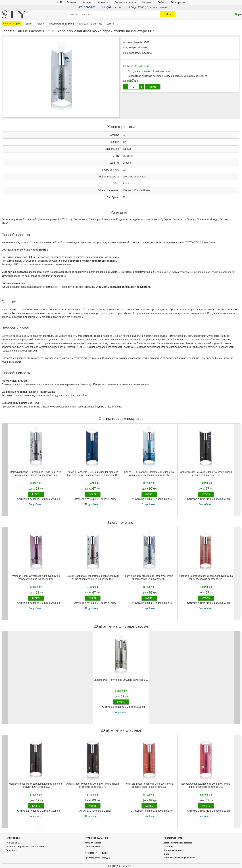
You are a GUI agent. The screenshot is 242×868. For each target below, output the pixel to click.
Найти (167, 14)
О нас (166, 854)
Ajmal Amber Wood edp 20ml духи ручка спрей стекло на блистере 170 (93, 785)
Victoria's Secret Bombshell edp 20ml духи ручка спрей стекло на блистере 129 (206, 577)
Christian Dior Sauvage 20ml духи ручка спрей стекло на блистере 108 (206, 473)
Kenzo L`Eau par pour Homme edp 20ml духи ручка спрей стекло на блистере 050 (149, 473)
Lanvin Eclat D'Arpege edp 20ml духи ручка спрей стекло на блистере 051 (149, 577)
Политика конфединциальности (179, 858)
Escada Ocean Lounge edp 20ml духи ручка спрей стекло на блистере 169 (206, 785)
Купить (153, 87)
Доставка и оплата (125, 2)
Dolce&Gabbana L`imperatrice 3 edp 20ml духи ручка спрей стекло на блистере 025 (36, 473)
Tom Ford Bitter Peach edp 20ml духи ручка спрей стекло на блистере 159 (149, 785)
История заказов (93, 843)
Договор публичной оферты (178, 843)
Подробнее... (36, 504)
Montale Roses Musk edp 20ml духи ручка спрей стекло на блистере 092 (36, 785)
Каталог (87, 2)
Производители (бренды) (97, 858)
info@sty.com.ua (112, 7)
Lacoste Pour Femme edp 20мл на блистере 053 (121, 680)
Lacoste (147, 53)
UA (56, 2)
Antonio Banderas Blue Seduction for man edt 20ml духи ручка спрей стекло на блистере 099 (93, 473)
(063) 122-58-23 (87, 7)
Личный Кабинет (93, 847)
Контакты (103, 2)
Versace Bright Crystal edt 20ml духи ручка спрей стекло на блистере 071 (36, 577)
